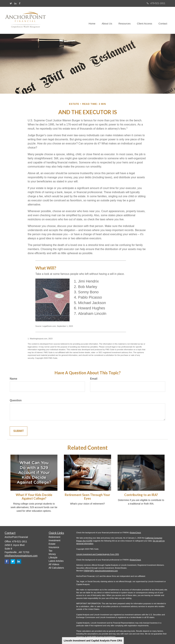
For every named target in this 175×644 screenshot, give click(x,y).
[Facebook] (20, 3)
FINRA (87, 571)
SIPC (92, 571)
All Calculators (56, 568)
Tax (51, 551)
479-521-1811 (156, 3)
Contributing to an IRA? (141, 495)
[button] (109, 20)
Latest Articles (56, 561)
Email (94, 379)
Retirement (55, 537)
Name (14, 379)
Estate (52, 544)
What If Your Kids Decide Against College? (34, 497)
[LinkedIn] (15, 3)
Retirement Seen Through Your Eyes (87, 497)
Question (16, 400)
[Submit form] (19, 431)
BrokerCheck (136, 533)
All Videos (54, 564)
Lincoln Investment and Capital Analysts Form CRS (93, 641)
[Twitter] (11, 3)
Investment (55, 540)
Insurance (54, 547)
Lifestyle (53, 558)
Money (52, 554)
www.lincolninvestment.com (106, 571)
